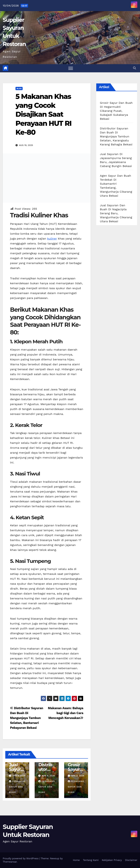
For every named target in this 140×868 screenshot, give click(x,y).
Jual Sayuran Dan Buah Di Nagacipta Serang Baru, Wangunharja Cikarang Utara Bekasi (116, 213)
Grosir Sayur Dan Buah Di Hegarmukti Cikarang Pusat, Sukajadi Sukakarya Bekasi (116, 111)
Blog (19, 88)
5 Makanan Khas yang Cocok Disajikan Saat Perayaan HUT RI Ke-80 (43, 114)
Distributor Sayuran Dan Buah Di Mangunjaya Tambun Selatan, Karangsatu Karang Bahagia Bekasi (116, 136)
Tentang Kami (91, 860)
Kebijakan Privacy (112, 860)
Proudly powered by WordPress (21, 858)
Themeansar (10, 862)
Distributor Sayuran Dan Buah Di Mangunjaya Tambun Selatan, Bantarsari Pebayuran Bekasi (27, 718)
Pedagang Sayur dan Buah (17, 787)
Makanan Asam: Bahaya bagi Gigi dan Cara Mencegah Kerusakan (66, 713)
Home (76, 860)
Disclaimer (131, 860)
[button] (135, 68)
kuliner (52, 239)
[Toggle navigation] (71, 68)
